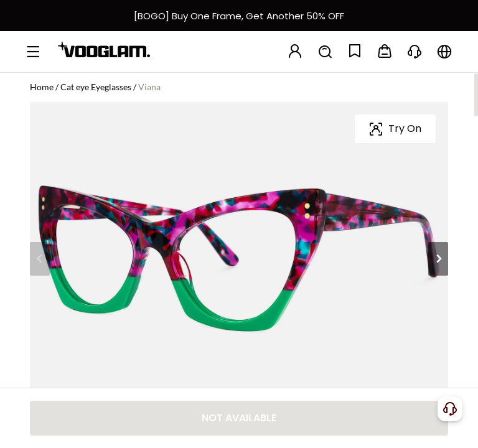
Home (42, 87)
